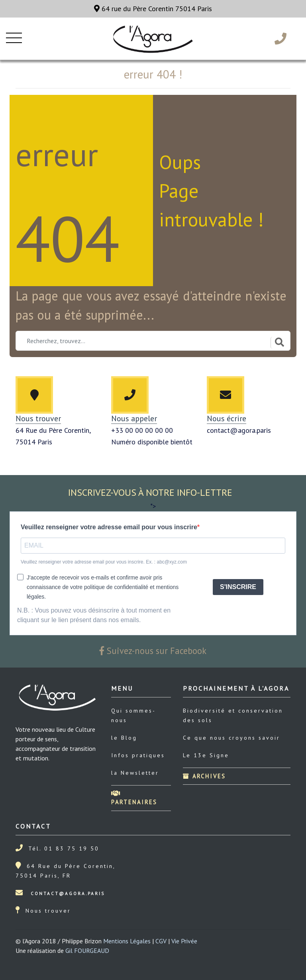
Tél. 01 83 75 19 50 (64, 848)
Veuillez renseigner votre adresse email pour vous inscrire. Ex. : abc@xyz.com (104, 562)
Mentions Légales (127, 941)
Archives (204, 776)
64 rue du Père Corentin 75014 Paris (153, 9)
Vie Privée (184, 941)
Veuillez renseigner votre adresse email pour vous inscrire (109, 527)
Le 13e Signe (206, 755)
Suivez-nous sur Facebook (153, 651)
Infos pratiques (138, 755)
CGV (161, 941)
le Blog (124, 738)
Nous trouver (48, 911)
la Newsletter (135, 773)
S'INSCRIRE (238, 587)
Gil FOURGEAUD (87, 951)
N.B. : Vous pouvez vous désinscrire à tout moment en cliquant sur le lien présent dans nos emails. (94, 615)
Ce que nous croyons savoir (231, 738)
